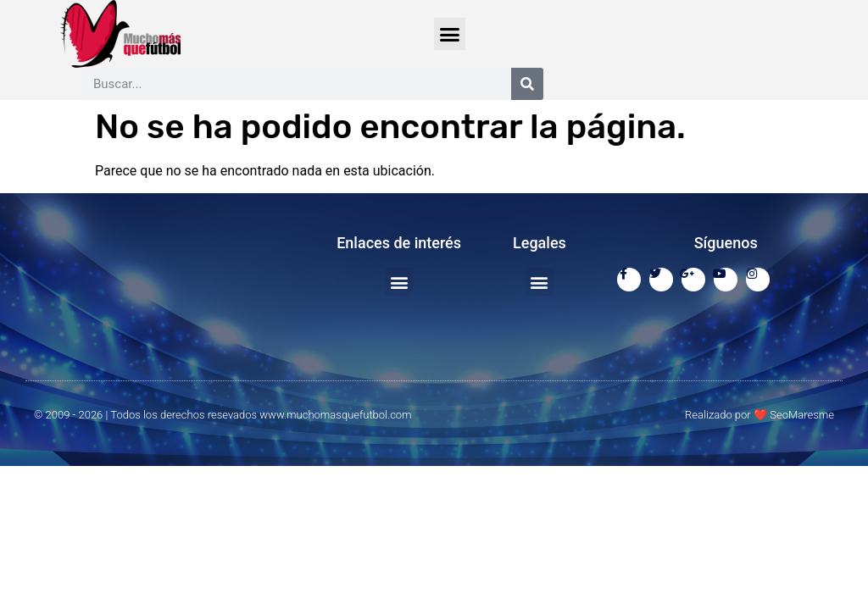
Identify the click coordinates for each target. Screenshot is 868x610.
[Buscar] (527, 84)
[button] (450, 34)
